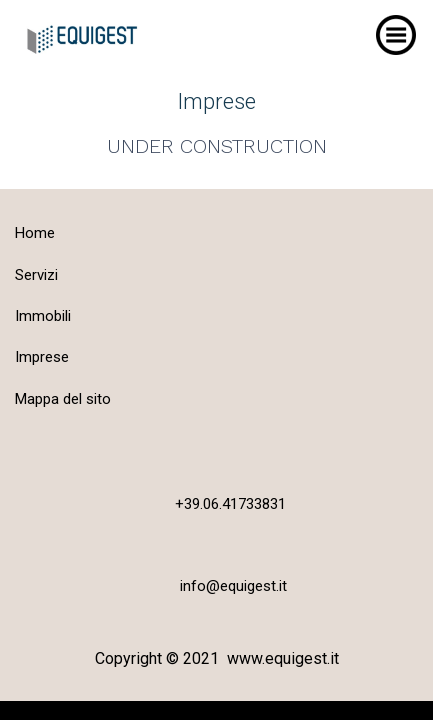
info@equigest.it (233, 586)
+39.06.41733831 (230, 504)
